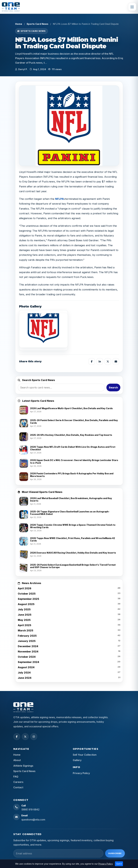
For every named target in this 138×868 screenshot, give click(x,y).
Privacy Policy (81, 773)
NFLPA (59, 199)
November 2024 (28, 652)
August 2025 (26, 604)
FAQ (16, 777)
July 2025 (24, 609)
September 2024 (28, 662)
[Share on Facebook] (92, 361)
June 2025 (25, 615)
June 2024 (25, 678)
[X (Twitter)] (25, 737)
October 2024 (27, 657)
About (17, 760)
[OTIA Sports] (11, 7)
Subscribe (115, 853)
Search (113, 387)
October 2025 (27, 594)
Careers (18, 782)
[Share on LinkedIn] (100, 361)
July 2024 (24, 673)
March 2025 (25, 630)
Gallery (77, 760)
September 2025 (28, 599)
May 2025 (24, 620)
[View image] (43, 330)
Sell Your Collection (85, 755)
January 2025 (27, 641)
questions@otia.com (33, 820)
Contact (18, 787)
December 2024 (28, 646)
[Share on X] (108, 361)
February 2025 (27, 636)
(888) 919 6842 (30, 810)
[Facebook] (17, 737)
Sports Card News (37, 24)
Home (19, 24)
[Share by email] (116, 361)
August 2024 (26, 667)
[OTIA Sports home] (23, 707)
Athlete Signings (23, 766)
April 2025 (24, 625)
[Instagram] (34, 737)
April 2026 (25, 588)
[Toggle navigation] (132, 7)
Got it (119, 864)
